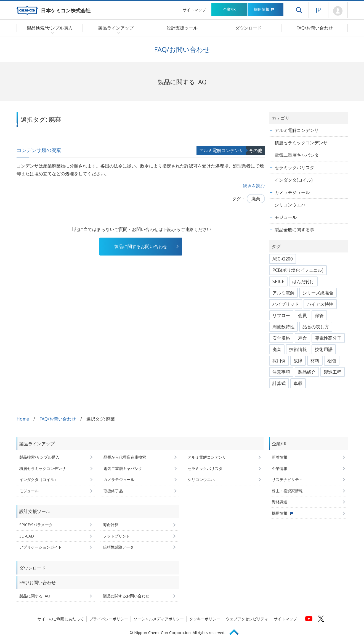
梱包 (332, 361)
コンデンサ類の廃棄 (39, 150)
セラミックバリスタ (294, 167)
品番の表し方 (316, 327)
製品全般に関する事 (294, 230)
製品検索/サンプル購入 (39, 457)
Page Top (237, 631)
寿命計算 (111, 525)
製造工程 (333, 372)
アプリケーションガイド (41, 547)
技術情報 (298, 349)
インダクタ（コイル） (39, 479)
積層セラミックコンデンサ (301, 143)
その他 (256, 150)
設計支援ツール (182, 28)
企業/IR (229, 9)
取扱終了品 (113, 491)
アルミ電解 (283, 293)
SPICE (278, 281)
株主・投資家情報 (287, 491)
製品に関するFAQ (35, 596)
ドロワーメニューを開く (299, 10)
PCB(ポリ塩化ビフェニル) (298, 270)
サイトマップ (194, 10)
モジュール (286, 217)
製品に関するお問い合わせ (141, 246)
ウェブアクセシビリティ (247, 619)
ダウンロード (248, 28)
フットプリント (116, 536)
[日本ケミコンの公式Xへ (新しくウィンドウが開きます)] (321, 619)
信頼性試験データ (118, 547)
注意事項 (281, 372)
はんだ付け (303, 281)
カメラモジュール (292, 192)
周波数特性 (283, 327)
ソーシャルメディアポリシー (159, 619)
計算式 (279, 383)
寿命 (302, 338)
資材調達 (280, 502)
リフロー (281, 315)
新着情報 (280, 457)
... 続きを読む (252, 186)
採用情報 (264, 9)
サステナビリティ (287, 479)
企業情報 (280, 468)
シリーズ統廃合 (318, 293)
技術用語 (324, 349)
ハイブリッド (286, 304)
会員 (302, 315)
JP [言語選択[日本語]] (318, 10)
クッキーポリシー (205, 619)
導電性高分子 (328, 338)
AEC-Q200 (283, 259)
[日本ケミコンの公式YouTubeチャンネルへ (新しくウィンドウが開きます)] (309, 619)
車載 (298, 383)
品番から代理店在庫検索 (125, 457)
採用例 (279, 361)
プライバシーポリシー (109, 619)
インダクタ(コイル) (294, 180)
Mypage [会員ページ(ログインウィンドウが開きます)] (338, 11)
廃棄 (256, 199)
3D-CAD (27, 536)
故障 (298, 361)
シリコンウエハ (290, 205)
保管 (319, 315)
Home (23, 419)
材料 (315, 361)
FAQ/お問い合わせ (315, 28)
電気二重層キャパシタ (297, 155)
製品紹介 (307, 372)
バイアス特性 (320, 304)
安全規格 (281, 338)
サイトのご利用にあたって (61, 619)
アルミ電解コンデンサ (221, 150)
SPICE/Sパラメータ (36, 525)
